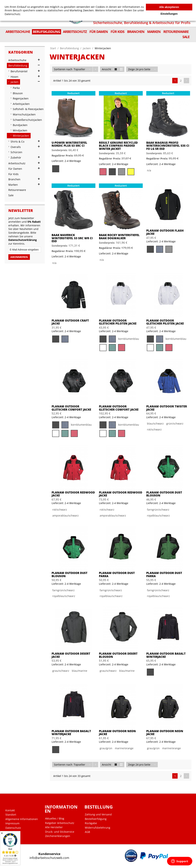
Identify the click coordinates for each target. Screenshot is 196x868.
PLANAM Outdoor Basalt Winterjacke (166, 655)
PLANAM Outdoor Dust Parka (117, 574)
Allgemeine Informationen (22, 819)
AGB (87, 832)
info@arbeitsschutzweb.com (49, 858)
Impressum (12, 823)
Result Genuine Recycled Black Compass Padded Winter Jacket (118, 146)
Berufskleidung (69, 48)
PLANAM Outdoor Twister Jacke (167, 408)
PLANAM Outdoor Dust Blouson (164, 494)
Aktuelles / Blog (55, 819)
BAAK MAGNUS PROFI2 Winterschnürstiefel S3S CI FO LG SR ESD (168, 146)
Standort (11, 815)
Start (53, 48)
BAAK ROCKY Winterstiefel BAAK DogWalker (119, 237)
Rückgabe (91, 823)
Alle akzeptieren (169, 7)
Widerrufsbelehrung (98, 828)
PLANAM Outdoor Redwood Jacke (73, 494)
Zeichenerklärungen (58, 836)
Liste (121, 69)
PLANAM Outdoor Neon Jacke (117, 733)
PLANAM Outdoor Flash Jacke (165, 232)
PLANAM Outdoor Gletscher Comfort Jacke (71, 408)
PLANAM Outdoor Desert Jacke (71, 655)
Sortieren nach (63, 69)
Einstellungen (169, 14)
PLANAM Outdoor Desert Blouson (118, 655)
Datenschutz (13, 828)
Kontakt (10, 810)
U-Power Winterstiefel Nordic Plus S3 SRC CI (69, 144)
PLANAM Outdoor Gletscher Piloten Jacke (118, 322)
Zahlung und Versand (98, 814)
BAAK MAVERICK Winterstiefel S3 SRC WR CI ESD (72, 238)
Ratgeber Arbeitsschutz (60, 823)
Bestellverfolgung (96, 819)
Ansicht (107, 69)
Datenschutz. (13, 14)
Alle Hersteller (54, 827)
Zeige (131, 69)
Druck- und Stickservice (60, 832)
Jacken (87, 48)
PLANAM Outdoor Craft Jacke (70, 322)
